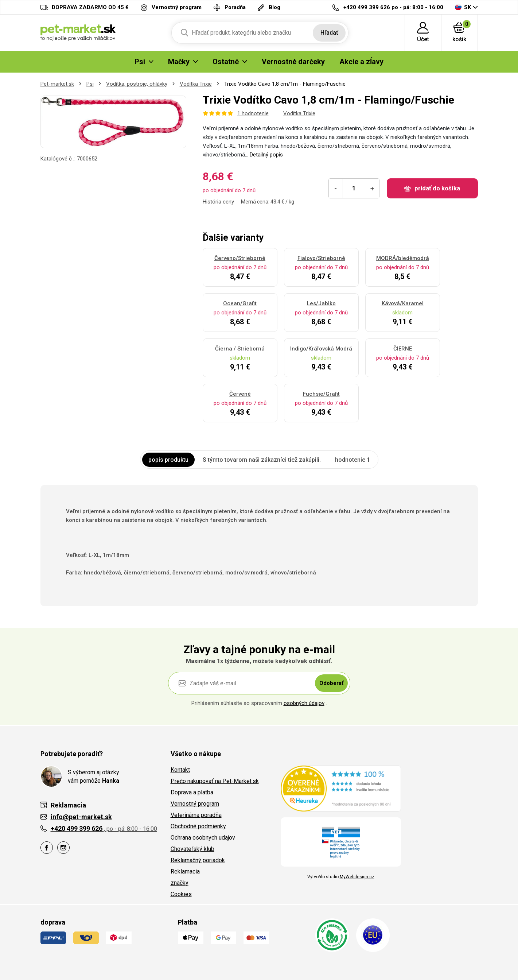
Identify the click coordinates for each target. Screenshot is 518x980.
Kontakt (180, 770)
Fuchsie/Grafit (321, 394)
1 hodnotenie (253, 113)
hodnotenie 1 (353, 460)
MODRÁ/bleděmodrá (403, 258)
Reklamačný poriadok (198, 860)
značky (180, 883)
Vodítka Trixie (196, 84)
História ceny (218, 202)
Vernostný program (195, 804)
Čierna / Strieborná (240, 349)
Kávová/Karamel (403, 303)
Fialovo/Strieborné (321, 258)
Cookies (181, 894)
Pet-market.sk (57, 84)
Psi (90, 84)
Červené (240, 394)
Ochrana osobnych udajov (203, 838)
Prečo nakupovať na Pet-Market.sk (215, 781)
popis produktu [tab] (168, 460)
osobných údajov (304, 703)
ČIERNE (403, 349)
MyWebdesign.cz (357, 877)
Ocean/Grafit (240, 303)
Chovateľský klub (192, 849)
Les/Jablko (321, 303)
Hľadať (329, 33)
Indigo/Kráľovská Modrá (321, 349)
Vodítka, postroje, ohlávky (137, 84)
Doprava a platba (192, 792)
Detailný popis (266, 155)
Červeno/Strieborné (240, 258)
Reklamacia (185, 871)
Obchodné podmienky (198, 826)
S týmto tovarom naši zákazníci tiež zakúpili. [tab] (262, 460)
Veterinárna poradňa (196, 815)
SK (463, 7)
